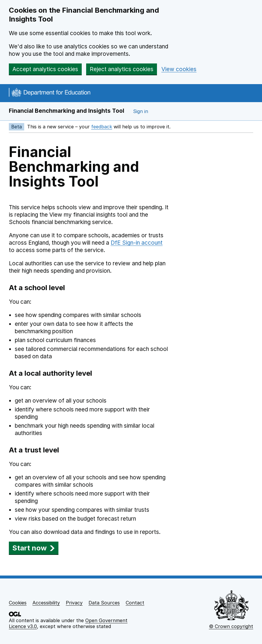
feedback (102, 127)
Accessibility (46, 603)
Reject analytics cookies (122, 69)
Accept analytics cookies (45, 69)
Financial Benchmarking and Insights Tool (67, 111)
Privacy (74, 603)
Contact (135, 603)
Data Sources (104, 603)
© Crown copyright (231, 626)
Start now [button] (34, 548)
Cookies (18, 603)
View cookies (179, 69)
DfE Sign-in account (137, 243)
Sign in (141, 111)
